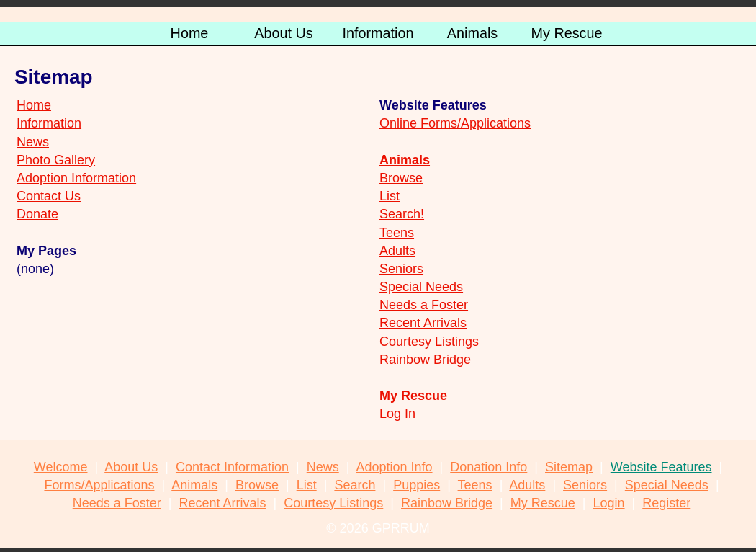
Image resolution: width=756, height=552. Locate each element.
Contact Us (49, 196)
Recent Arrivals (423, 323)
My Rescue (413, 396)
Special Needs (421, 287)
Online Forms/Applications (455, 123)
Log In (397, 414)
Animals (194, 485)
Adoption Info (394, 467)
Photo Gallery (56, 160)
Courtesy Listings (429, 342)
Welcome (61, 467)
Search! (402, 214)
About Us (131, 467)
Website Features (661, 467)
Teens (397, 233)
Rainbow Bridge (425, 360)
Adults (397, 251)
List (390, 196)
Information (49, 123)
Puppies (417, 485)
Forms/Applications (99, 485)
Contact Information (232, 467)
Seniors (401, 269)
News (33, 142)
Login (609, 503)
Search (355, 485)
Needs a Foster (424, 305)
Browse (401, 178)
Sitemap (569, 467)
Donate (37, 214)
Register (666, 503)
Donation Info (489, 467)
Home (34, 105)
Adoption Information (76, 178)
